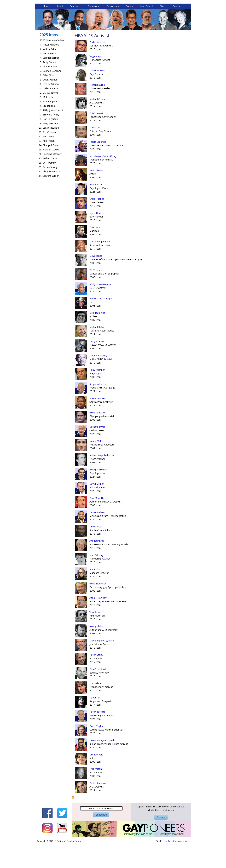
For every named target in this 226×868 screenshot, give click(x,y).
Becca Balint (49, 78)
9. (41, 104)
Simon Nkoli (96, 551)
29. (40, 192)
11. (40, 113)
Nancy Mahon (97, 466)
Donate (130, 31)
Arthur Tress (50, 183)
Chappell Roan (51, 170)
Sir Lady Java (50, 126)
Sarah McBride (51, 153)
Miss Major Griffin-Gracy (103, 181)
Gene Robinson (98, 608)
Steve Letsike (97, 423)
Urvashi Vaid (96, 779)
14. (40, 126)
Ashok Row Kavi (98, 623)
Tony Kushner (97, 395)
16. (40, 135)
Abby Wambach (51, 196)
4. (41, 83)
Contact (177, 31)
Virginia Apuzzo (98, 81)
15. (40, 131)
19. (40, 148)
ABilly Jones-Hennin (100, 309)
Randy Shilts (96, 651)
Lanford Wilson (51, 201)
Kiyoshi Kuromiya (99, 380)
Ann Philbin (95, 594)
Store (163, 31)
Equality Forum (74, 866)
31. (40, 201)
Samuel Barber (51, 83)
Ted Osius (49, 161)
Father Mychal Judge (101, 323)
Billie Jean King (97, 338)
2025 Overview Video (52, 65)
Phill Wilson (96, 794)
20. (40, 153)
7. (41, 96)
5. (41, 87)
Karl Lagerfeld (51, 144)
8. (41, 100)
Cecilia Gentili (50, 104)
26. (40, 179)
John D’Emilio (50, 91)
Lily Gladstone (51, 118)
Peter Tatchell (97, 737)
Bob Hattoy (96, 209)
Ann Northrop (97, 566)
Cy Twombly (50, 188)
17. (40, 139)
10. (40, 109)
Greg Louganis (98, 437)
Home (46, 31)
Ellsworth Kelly (51, 139)
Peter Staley (96, 680)
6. (41, 91)
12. (40, 118)
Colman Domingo (52, 96)
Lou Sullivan (96, 708)
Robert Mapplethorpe (102, 480)
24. (40, 170)
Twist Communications (179, 866)
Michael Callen (97, 124)
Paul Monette (97, 523)
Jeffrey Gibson (51, 109)
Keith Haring (96, 195)
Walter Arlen (50, 74)
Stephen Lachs (98, 409)
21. (40, 157)
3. (41, 78)
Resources (113, 31)
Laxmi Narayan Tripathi (102, 765)
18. (40, 144)
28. (40, 188)
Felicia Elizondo (98, 167)
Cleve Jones (96, 281)
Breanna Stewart (52, 179)
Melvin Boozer (97, 95)
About (60, 31)
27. (40, 183)
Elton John (95, 252)
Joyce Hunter (97, 238)
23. (40, 166)
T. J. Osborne (50, 157)
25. (40, 174)
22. (40, 161)
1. (41, 69)
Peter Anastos (51, 69)
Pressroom (94, 31)
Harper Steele (51, 174)
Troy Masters (50, 148)
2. (41, 74)
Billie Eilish (48, 100)
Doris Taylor (96, 751)
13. (40, 122)
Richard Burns (97, 110)
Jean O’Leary (96, 580)
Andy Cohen (49, 87)
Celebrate (75, 31)
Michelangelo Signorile (102, 665)
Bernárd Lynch (97, 452)
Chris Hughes (97, 224)
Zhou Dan (95, 152)
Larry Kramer (97, 366)
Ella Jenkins (49, 131)
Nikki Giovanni (50, 113)
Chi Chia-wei (96, 138)
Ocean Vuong (50, 192)
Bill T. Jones (96, 295)
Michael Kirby (97, 352)
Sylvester (95, 722)
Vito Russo (95, 637)
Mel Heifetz (49, 122)
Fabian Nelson (97, 537)
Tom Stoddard (98, 694)
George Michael (98, 494)
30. (40, 196)
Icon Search (147, 31)
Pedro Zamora (98, 808)
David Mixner (97, 509)
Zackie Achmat (97, 67)
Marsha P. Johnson (100, 266)
